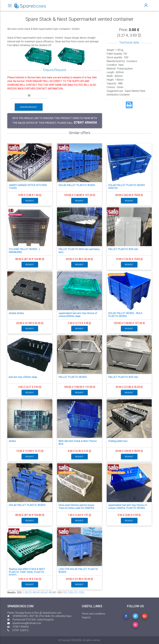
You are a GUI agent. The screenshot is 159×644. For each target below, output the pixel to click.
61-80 (49, 592)
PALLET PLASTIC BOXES (73, 377)
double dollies (16, 313)
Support (86, 617)
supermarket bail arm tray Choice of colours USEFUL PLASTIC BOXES (128, 506)
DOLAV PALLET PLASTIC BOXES (77, 185)
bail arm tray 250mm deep (23, 377)
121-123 (78, 592)
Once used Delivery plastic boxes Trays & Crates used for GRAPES (76, 506)
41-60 (40, 592)
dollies (12, 441)
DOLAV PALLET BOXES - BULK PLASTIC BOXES (125, 315)
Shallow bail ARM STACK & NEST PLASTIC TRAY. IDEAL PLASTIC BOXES (27, 572)
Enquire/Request (29, 107)
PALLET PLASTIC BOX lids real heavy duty (79, 251)
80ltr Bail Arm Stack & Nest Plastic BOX (78, 442)
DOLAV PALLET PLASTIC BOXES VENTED (127, 187)
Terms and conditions (93, 614)
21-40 (32, 592)
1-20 (25, 592)
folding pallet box (118, 441)
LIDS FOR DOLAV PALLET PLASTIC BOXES (78, 570)
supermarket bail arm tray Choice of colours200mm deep (78, 315)
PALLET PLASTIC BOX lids (123, 249)
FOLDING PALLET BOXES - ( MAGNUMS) (24, 251)
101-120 (67, 592)
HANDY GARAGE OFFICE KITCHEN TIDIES (28, 187)
